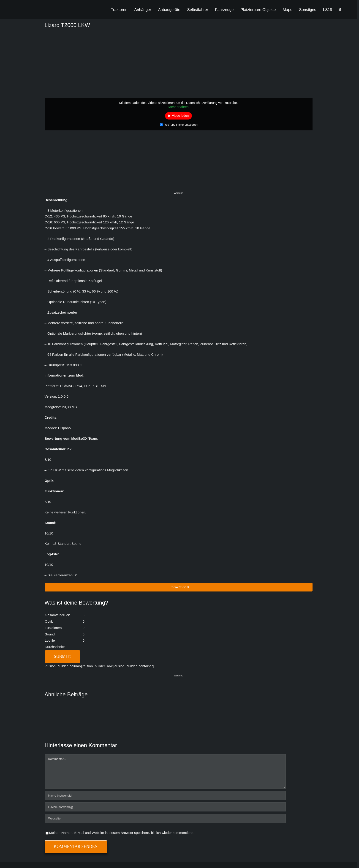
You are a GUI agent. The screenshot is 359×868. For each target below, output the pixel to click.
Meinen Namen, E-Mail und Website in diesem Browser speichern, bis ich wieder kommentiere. (121, 833)
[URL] (165, 818)
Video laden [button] (180, 116)
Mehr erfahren (179, 107)
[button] (340, 10)
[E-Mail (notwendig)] (165, 807)
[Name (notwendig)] (165, 795)
